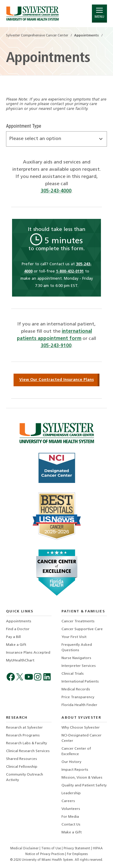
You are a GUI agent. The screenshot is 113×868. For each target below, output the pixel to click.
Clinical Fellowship (22, 767)
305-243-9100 (56, 346)
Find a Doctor (18, 629)
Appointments (19, 621)
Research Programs (23, 736)
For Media (70, 817)
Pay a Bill (13, 637)
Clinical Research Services (28, 751)
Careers (68, 801)
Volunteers (71, 809)
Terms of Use (52, 849)
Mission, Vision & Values (82, 778)
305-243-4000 (56, 191)
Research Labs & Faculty (27, 743)
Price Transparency (78, 697)
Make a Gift (16, 645)
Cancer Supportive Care (82, 629)
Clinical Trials (73, 674)
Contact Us (71, 825)
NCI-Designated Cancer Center (82, 738)
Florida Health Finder (79, 705)
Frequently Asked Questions (77, 648)
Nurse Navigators (76, 658)
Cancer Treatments (78, 621)
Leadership (71, 793)
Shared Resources (22, 759)
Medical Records (76, 689)
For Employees (77, 854)
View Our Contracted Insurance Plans (56, 380)
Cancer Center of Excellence (76, 751)
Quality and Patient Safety (84, 786)
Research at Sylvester (24, 728)
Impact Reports (75, 770)
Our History (71, 762)
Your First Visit (74, 637)
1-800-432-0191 (70, 271)
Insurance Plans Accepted (28, 653)
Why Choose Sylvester (81, 728)
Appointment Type (24, 126)
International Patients (80, 682)
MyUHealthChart (20, 661)
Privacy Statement (77, 849)
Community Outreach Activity (25, 777)
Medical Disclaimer (25, 849)
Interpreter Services (79, 666)
